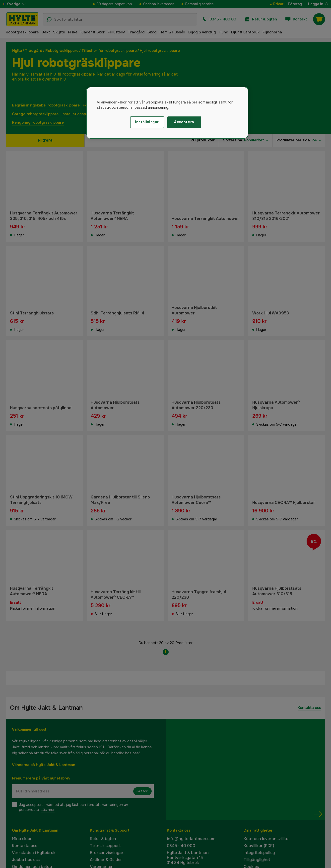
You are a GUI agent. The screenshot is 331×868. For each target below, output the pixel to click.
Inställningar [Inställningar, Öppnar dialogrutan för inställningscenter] (147, 122)
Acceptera (184, 122)
